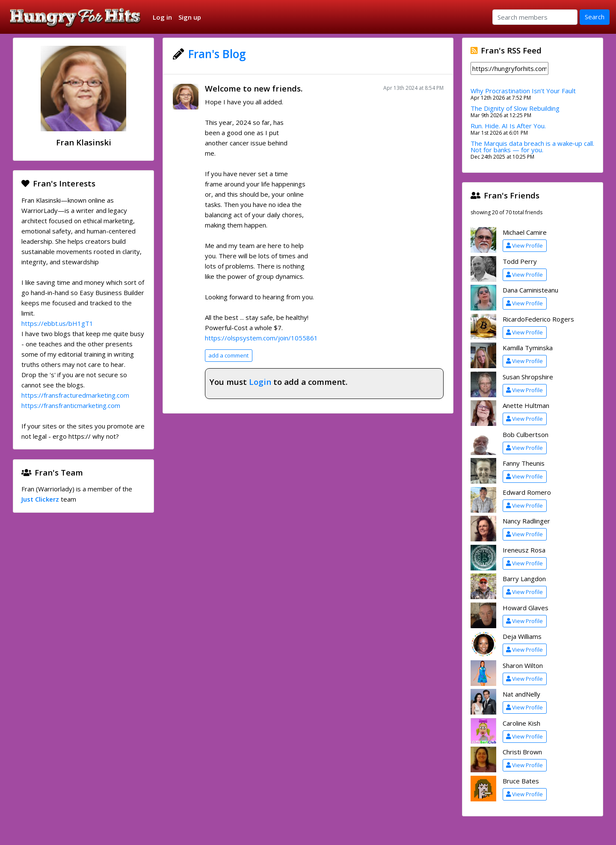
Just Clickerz (40, 499)
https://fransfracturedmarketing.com (75, 395)
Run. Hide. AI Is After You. (508, 126)
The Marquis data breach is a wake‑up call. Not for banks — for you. (532, 146)
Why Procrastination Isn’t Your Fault (523, 91)
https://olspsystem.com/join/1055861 (261, 338)
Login (260, 382)
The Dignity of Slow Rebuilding (515, 108)
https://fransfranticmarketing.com (71, 405)
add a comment (228, 355)
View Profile (524, 245)
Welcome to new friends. (254, 88)
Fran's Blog (217, 54)
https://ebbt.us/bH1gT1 (57, 323)
